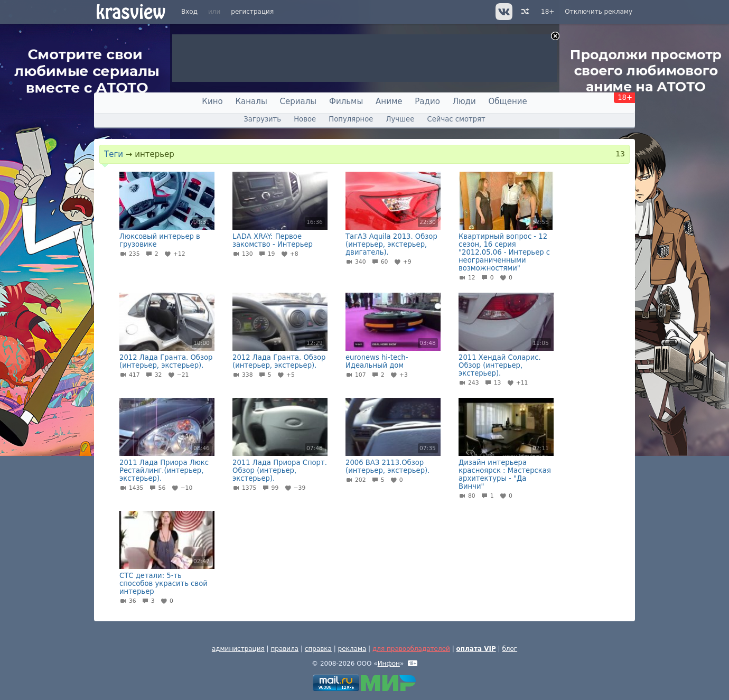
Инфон (389, 664)
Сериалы (298, 101)
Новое (305, 119)
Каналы (251, 101)
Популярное (351, 119)
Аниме (389, 101)
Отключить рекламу (599, 12)
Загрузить (262, 119)
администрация (238, 649)
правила (284, 649)
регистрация (252, 12)
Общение (508, 101)
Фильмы (346, 101)
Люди (464, 101)
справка (318, 649)
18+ (548, 12)
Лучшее (400, 119)
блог (510, 649)
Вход (189, 12)
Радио (427, 101)
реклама (352, 649)
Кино (212, 101)
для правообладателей (411, 649)
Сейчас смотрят (456, 119)
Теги (114, 154)
